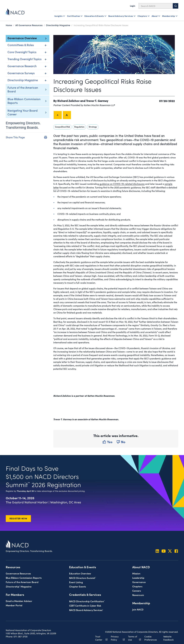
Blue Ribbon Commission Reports (24, 101)
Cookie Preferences (151, 638)
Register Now (18, 518)
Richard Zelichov (68, 101)
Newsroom (138, 595)
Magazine (19, 586)
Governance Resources (18, 573)
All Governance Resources (29, 25)
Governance (139, 582)
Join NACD (138, 609)
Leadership (138, 578)
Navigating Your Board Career (22, 112)
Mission (136, 573)
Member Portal (14, 605)
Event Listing (76, 582)
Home (9, 25)
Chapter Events (77, 586)
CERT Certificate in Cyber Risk (85, 605)
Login (133, 6)
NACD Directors (83, 578)
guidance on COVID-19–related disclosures (122, 184)
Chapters (137, 586)
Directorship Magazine (58, 25)
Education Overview (80, 573)
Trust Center (100, 638)
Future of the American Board (23, 89)
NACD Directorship (87, 601)
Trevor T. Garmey (97, 101)
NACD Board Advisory (86, 610)
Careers (137, 590)
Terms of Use (133, 638)
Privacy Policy (116, 638)
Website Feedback (168, 638)
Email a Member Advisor (19, 601)
